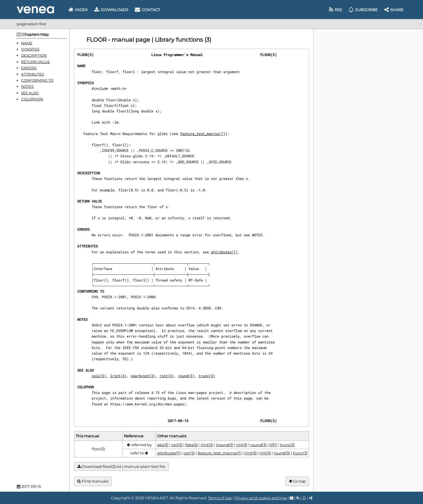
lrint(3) (118, 376)
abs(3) (163, 445)
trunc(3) (207, 376)
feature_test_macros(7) (203, 134)
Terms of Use (220, 498)
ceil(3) (99, 376)
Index (78, 10)
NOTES (27, 86)
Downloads (111, 10)
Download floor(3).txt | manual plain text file (121, 467)
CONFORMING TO (37, 80)
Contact (147, 10)
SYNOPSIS (30, 49)
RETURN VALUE (36, 62)
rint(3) (167, 376)
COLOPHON (32, 99)
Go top (297, 481)
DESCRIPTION (34, 55)
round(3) (186, 376)
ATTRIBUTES (32, 74)
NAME (27, 43)
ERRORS (29, 68)
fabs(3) (192, 445)
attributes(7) (224, 252)
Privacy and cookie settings (261, 498)
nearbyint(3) (143, 376)
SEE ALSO (30, 93)
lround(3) (225, 445)
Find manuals (93, 481)
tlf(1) (273, 445)
